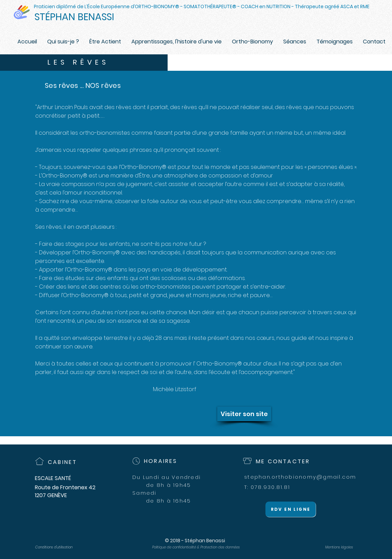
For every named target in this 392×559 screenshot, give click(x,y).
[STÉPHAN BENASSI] (81, 17)
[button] (252, 42)
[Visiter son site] (244, 414)
